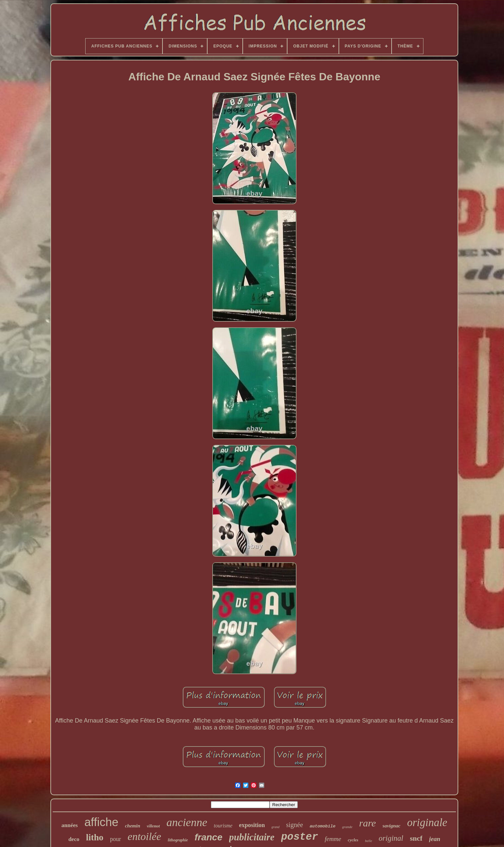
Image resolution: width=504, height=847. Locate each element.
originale (427, 822)
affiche (101, 822)
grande (347, 827)
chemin (133, 826)
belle (369, 841)
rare (368, 823)
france (209, 837)
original (391, 838)
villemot (153, 826)
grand (276, 827)
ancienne (187, 822)
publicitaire (252, 837)
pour (116, 839)
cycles (353, 840)
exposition (252, 825)
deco (74, 839)
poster (300, 837)
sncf (416, 838)
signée (295, 825)
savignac (392, 826)
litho (95, 837)
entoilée (144, 836)
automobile (323, 826)
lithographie (178, 840)
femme (333, 839)
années (69, 825)
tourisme (223, 826)
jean (435, 839)
